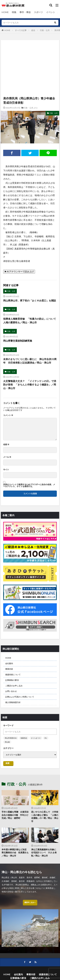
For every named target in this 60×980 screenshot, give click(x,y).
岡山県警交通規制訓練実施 (18, 341)
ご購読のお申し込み (14, 686)
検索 (8, 763)
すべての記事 (21, 30)
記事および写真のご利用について (20, 697)
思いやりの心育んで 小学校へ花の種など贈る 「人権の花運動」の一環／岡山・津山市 (45, 817)
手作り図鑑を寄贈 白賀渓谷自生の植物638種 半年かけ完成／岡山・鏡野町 (15, 815)
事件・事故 (25, 12)
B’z (46, 738)
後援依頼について (13, 675)
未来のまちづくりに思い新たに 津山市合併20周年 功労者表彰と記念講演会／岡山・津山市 (30, 361)
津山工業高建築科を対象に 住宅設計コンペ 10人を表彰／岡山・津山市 (45, 853)
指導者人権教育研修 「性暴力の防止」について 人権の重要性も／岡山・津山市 (30, 321)
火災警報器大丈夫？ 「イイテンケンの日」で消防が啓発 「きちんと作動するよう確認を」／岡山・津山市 (30, 385)
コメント (8, 415)
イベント (51, 12)
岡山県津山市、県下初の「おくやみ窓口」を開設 (30, 300)
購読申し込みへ (30, 902)
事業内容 (9, 669)
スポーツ (38, 12)
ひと (36, 108)
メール (7, 457)
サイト (6, 470)
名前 (6, 445)
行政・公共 (45, 30)
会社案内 (9, 663)
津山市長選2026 (11, 738)
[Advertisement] (30, 54)
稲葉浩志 (24, 738)
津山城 (7, 742)
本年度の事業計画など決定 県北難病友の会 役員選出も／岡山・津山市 (15, 853)
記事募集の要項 (12, 680)
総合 (33, 30)
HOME (5, 12)
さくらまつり (36, 738)
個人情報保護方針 (13, 702)
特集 (14, 12)
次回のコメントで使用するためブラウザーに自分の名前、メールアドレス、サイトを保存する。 (29, 485)
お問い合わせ (11, 691)
